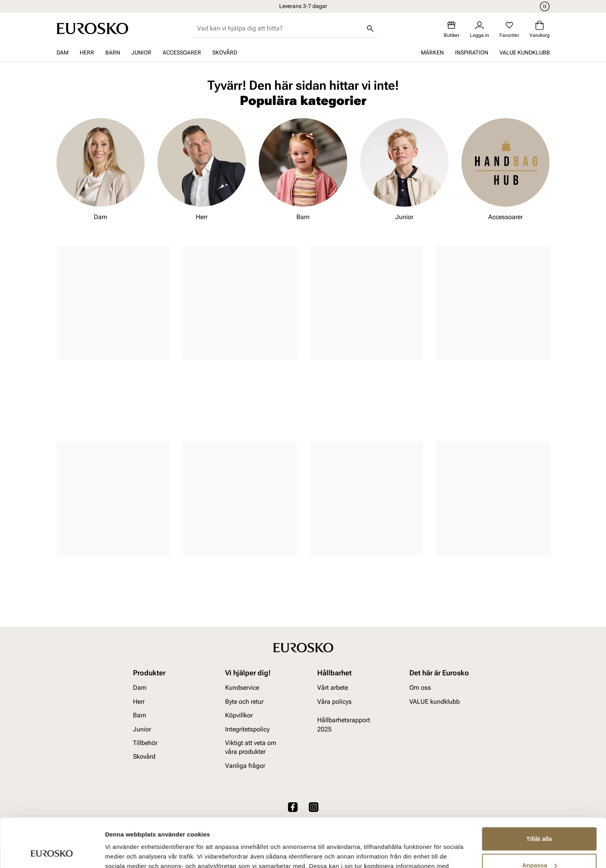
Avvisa (539, 846)
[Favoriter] (509, 29)
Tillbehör (145, 743)
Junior (141, 52)
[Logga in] (479, 29)
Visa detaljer (123, 852)
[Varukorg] (540, 29)
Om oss (420, 688)
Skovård (225, 52)
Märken (432, 52)
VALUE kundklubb (525, 52)
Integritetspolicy (247, 729)
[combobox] (279, 28)
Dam (62, 52)
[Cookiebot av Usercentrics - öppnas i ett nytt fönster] (52, 852)
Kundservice (242, 688)
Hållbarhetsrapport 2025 (344, 724)
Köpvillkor (239, 715)
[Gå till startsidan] (92, 28)
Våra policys (334, 702)
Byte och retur (244, 702)
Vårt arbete (333, 688)
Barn (113, 52)
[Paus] (544, 6)
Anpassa (539, 819)
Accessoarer (182, 52)
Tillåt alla (539, 793)
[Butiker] (452, 29)
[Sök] (370, 28)
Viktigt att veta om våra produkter (251, 747)
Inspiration (472, 52)
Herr (87, 52)
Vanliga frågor (245, 766)
